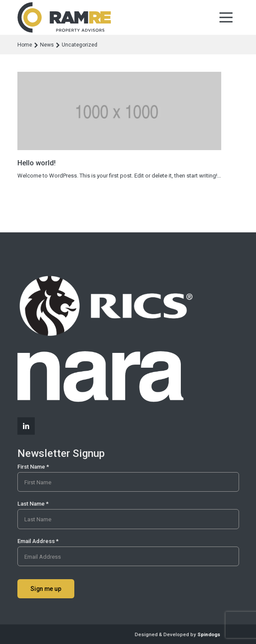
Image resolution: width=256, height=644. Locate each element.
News (47, 45)
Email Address (38, 541)
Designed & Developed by (178, 634)
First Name (33, 467)
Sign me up (46, 589)
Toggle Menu (226, 18)
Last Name (33, 504)
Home (25, 45)
